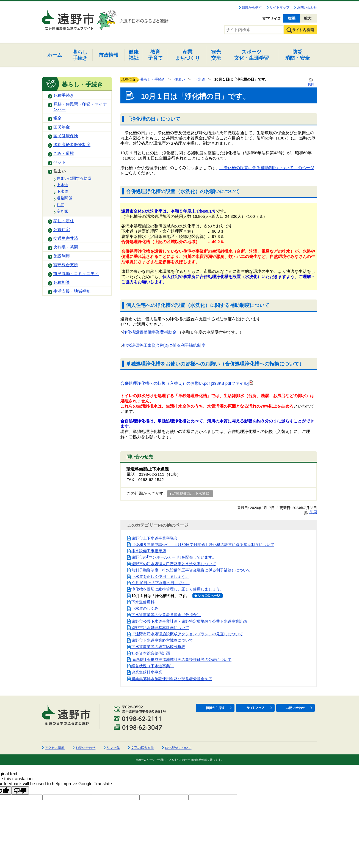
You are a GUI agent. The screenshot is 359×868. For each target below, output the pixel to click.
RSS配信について (178, 748)
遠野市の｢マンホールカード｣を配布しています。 (174, 557)
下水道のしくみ (145, 608)
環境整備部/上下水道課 (191, 494)
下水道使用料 (143, 602)
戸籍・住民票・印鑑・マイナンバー (80, 107)
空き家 (62, 211)
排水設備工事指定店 (149, 551)
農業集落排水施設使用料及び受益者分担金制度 (172, 679)
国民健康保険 (66, 136)
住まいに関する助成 (74, 178)
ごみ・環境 (64, 153)
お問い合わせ (307, 7)
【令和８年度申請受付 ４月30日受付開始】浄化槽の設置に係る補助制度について (203, 545)
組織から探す (252, 7)
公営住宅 (62, 230)
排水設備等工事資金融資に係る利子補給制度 (164, 345)
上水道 (62, 185)
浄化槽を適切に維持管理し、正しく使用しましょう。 (178, 589)
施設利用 (62, 256)
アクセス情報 (55, 748)
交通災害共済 (66, 238)
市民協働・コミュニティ (76, 274)
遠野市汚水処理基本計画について (160, 628)
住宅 (60, 205)
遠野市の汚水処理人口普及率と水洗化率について (174, 564)
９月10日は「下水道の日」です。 (161, 583)
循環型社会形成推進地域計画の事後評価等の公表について (181, 660)
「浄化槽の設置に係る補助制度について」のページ (267, 168)
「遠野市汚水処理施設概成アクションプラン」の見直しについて (187, 634)
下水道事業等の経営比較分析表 (158, 647)
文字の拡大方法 (142, 748)
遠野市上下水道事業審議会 (154, 538)
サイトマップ (280, 7)
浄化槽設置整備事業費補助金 (150, 332)
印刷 (310, 512)
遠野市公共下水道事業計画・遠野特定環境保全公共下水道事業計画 (189, 621)
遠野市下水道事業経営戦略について (162, 640)
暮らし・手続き (153, 79)
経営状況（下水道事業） (153, 666)
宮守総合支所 (66, 265)
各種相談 (62, 282)
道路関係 (64, 198)
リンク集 (113, 748)
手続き (80, 55)
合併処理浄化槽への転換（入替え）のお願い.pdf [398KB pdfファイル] (187, 383)
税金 (57, 118)
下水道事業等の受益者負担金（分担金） (166, 615)
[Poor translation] (20, 790)
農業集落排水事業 (147, 672)
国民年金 (62, 127)
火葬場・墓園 (66, 247)
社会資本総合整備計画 (151, 653)
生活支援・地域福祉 (72, 291)
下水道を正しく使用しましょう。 (160, 576)
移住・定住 (64, 221)
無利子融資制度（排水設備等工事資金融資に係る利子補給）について (191, 570)
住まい (60, 171)
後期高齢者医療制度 (72, 145)
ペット (60, 162)
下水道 (62, 191)
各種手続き (64, 95)
